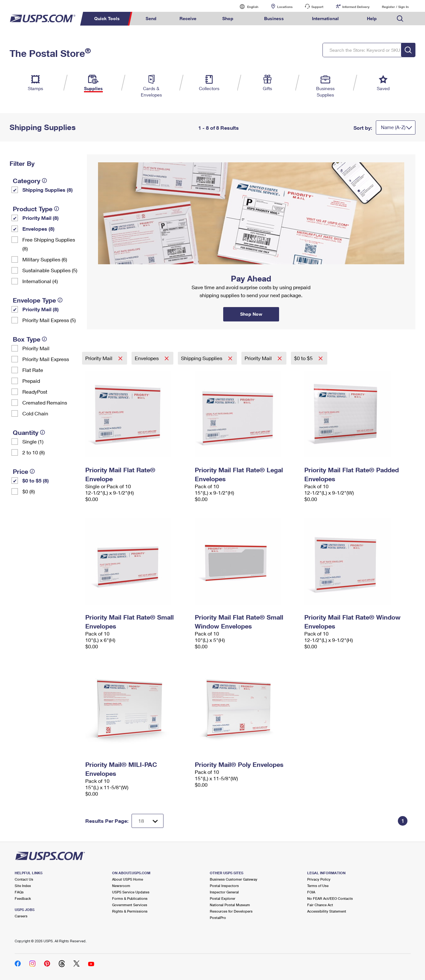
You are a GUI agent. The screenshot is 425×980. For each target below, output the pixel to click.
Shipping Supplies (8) (48, 190)
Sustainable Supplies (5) (50, 270)
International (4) (40, 281)
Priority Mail (36, 348)
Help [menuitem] (372, 18)
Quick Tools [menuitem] (107, 18)
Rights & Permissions (130, 911)
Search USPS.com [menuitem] (400, 19)
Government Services (130, 905)
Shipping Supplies (202, 358)
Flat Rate (33, 370)
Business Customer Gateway (234, 879)
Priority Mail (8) (41, 218)
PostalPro (218, 918)
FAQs (19, 892)
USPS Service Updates (131, 892)
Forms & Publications (130, 898)
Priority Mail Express (46, 359)
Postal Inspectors (224, 886)
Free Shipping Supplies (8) (49, 244)
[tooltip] (44, 181)
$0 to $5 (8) (36, 480)
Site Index (23, 886)
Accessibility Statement (327, 911)
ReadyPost (35, 392)
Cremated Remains (45, 402)
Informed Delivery (356, 7)
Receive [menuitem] (188, 18)
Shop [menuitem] (228, 18)
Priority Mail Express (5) (49, 320)
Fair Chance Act (320, 905)
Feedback (23, 898)
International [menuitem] (325, 18)
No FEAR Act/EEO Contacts (330, 898)
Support (317, 7)
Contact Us (24, 879)
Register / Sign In (395, 7)
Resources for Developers (231, 911)
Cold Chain (35, 413)
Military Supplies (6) (45, 259)
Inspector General (224, 892)
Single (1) (33, 441)
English (246, 7)
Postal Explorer (223, 898)
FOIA (311, 892)
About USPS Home (128, 879)
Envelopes (147, 358)
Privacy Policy (319, 879)
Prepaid (31, 381)
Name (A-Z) (393, 127)
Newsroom (121, 886)
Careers (21, 916)
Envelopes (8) (38, 229)
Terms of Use (318, 886)
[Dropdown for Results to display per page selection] (148, 821)
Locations (285, 7)
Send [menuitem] (151, 18)
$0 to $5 (304, 358)
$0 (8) (29, 491)
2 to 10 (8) (34, 452)
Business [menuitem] (274, 18)
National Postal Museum (230, 905)
